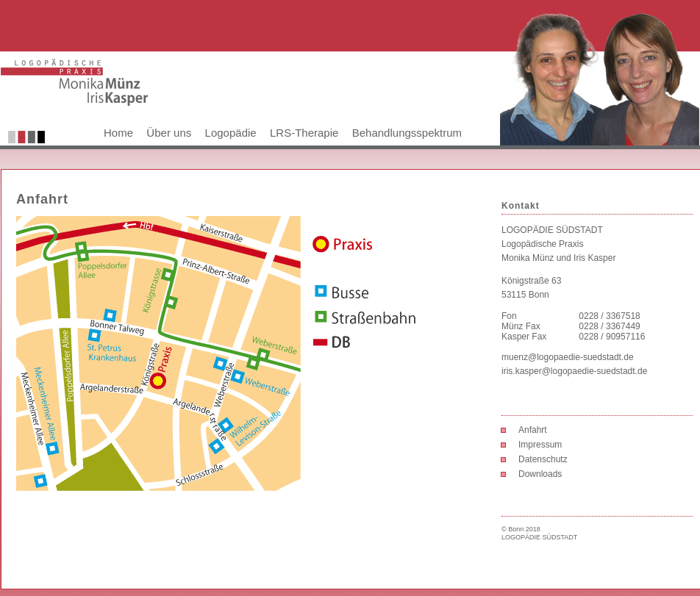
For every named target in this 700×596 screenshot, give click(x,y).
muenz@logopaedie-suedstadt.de (568, 357)
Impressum (540, 445)
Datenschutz (543, 459)
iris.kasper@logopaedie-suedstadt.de (574, 371)
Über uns (169, 133)
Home (118, 133)
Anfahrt (533, 430)
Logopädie (231, 133)
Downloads (540, 474)
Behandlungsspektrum (407, 133)
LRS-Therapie (304, 133)
